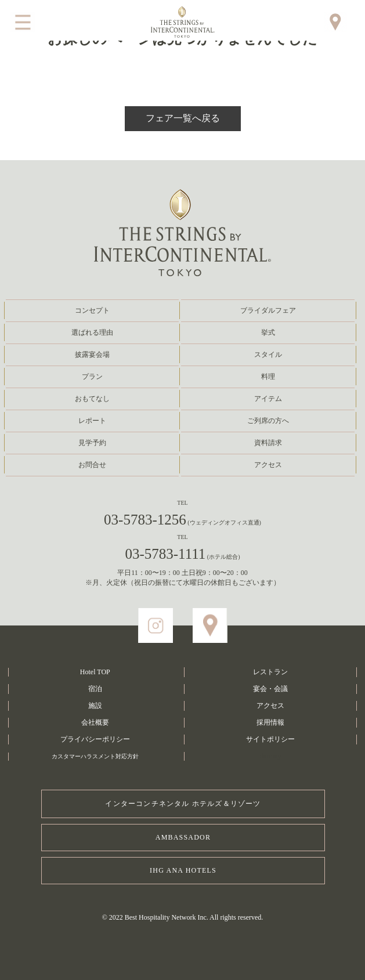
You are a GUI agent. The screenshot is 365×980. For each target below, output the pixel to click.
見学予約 (92, 443)
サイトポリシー (270, 739)
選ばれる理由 (92, 332)
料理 (268, 377)
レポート (92, 421)
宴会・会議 (270, 689)
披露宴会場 (92, 355)
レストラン (270, 672)
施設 (95, 706)
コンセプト (92, 310)
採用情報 (270, 722)
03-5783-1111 (182, 554)
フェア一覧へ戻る (183, 118)
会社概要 (95, 722)
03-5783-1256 (182, 520)
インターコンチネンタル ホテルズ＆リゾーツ (183, 804)
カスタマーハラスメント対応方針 (95, 756)
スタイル (268, 355)
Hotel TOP (95, 672)
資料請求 (268, 443)
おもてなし (92, 399)
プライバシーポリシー (95, 739)
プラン (92, 377)
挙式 (268, 332)
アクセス (268, 465)
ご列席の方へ (268, 421)
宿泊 (95, 689)
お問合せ (92, 465)
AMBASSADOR (183, 837)
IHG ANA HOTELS (183, 870)
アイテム (268, 399)
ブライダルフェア (268, 310)
